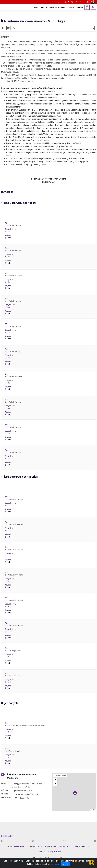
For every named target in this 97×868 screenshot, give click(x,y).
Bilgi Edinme (80, 847)
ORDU (43, 7)
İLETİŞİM (80, 7)
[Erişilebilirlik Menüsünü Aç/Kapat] (92, 863)
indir (8, 238)
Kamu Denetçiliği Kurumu (50, 852)
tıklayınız (55, 864)
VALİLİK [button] (36, 7)
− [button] (55, 784)
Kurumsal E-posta (16, 847)
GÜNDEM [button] (71, 7)
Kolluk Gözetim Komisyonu (57, 847)
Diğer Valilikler (75, 2)
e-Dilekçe (34, 847)
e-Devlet (51, 2)
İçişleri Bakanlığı (62, 2)
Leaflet (93, 810)
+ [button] (55, 780)
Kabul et (65, 864)
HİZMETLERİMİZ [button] (60, 7)
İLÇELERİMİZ (50, 7)
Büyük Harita (61, 776)
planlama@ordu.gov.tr (23, 791)
